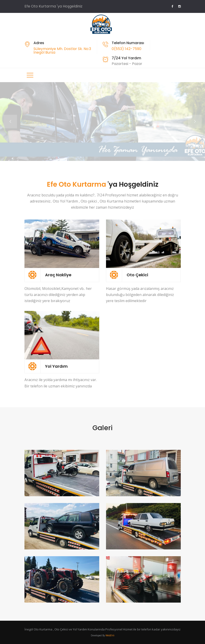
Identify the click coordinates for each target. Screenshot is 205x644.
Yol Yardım (56, 366)
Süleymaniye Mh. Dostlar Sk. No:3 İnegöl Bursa (62, 51)
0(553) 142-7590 (127, 49)
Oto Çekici (137, 275)
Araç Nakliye (58, 275)
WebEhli (110, 635)
